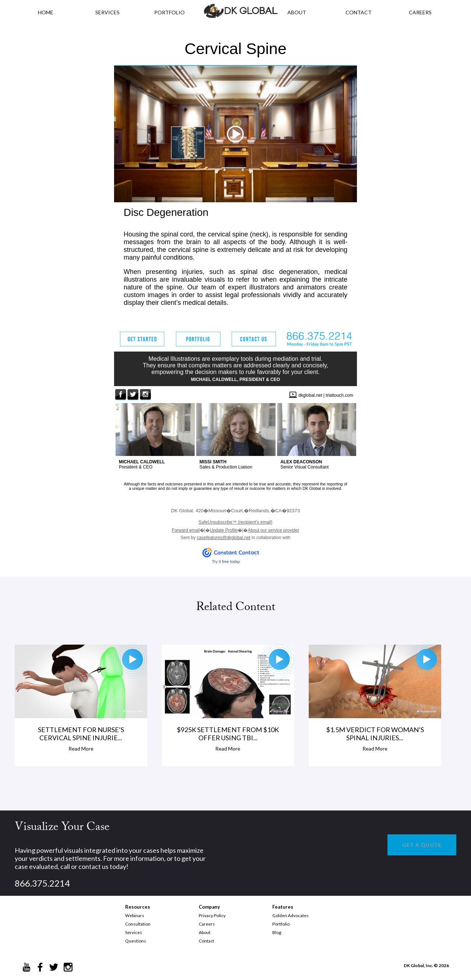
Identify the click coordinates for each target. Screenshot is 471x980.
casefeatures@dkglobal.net (224, 538)
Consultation (138, 924)
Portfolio (281, 924)
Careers (207, 924)
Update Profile (224, 530)
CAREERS (420, 12)
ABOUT (297, 12)
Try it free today (226, 562)
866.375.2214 (42, 883)
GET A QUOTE (422, 845)
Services (107, 12)
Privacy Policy (212, 915)
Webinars (135, 915)
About (205, 932)
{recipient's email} (235, 522)
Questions (136, 941)
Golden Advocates (291, 915)
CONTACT (359, 12)
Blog (277, 932)
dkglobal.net (310, 395)
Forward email (186, 530)
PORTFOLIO (169, 12)
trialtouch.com (339, 395)
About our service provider (273, 530)
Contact (206, 941)
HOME (46, 12)
